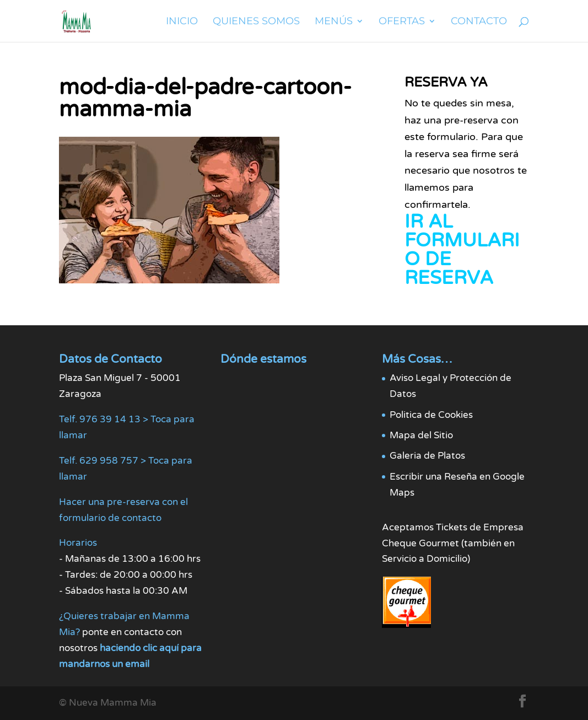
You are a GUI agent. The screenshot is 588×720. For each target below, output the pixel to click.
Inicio (182, 22)
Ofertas (402, 22)
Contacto (479, 22)
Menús (334, 22)
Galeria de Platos (427, 456)
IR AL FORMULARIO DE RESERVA (462, 250)
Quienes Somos (256, 22)
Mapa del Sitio (421, 435)
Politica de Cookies (431, 415)
